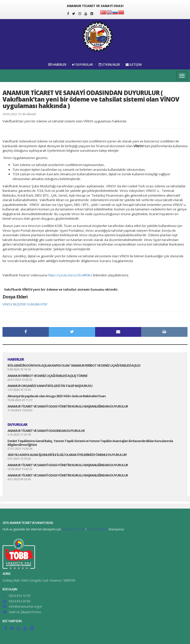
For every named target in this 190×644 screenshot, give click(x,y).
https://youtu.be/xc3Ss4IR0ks (70, 275)
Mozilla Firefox (97, 529)
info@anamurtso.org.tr (25, 606)
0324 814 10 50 (20, 596)
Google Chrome (73, 529)
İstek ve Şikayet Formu (25, 612)
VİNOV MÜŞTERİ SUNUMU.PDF (25, 304)
